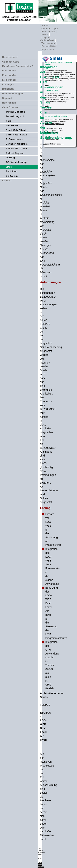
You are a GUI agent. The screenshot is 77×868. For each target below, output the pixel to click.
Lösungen (8, 85)
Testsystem (48, 43)
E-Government (15, 139)
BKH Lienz (12, 171)
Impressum (48, 49)
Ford (9, 121)
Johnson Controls (17, 144)
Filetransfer (48, 32)
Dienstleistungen (13, 94)
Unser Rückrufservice (54, 144)
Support (7, 98)
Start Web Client (16, 130)
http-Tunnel (9, 80)
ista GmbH (12, 126)
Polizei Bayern (15, 153)
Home (45, 26)
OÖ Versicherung (16, 162)
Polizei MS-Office (16, 149)
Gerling (10, 158)
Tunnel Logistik (15, 116)
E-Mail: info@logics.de (54, 124)
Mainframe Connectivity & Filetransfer (18, 68)
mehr (47, 85)
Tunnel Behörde (16, 112)
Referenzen (9, 103)
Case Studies (10, 107)
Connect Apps (50, 29)
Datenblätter (49, 46)
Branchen (8, 89)
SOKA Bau (12, 176)
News (45, 35)
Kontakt (7, 181)
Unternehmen (10, 57)
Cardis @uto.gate (16, 135)
